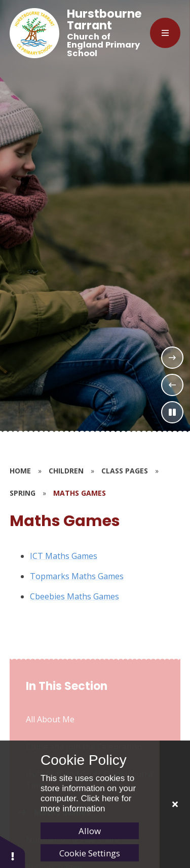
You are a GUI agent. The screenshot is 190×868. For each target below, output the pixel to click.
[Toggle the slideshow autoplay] (172, 412)
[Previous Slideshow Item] (172, 385)
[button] (13, 852)
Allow (90, 831)
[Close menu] (165, 33)
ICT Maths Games (64, 556)
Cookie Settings (90, 853)
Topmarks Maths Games (77, 576)
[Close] (175, 804)
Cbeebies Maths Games (74, 596)
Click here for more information (86, 804)
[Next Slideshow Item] (172, 358)
